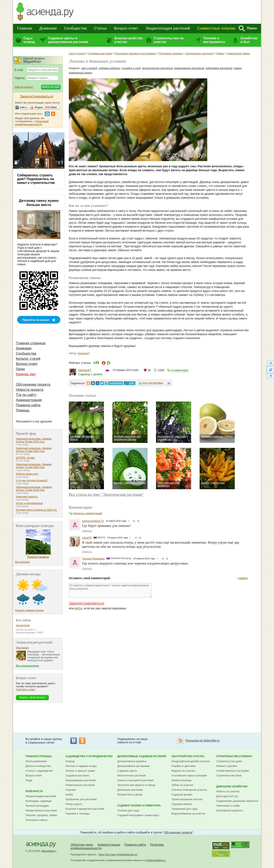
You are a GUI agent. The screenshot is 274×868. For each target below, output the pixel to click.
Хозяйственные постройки (232, 771)
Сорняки (71, 790)
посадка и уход (131, 68)
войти (78, 608)
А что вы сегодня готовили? (32, 481)
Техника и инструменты (214, 40)
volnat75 (87, 538)
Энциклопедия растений (168, 28)
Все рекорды (22, 562)
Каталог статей (28, 359)
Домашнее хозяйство (232, 787)
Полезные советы (36, 820)
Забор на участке (182, 785)
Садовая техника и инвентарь (139, 806)
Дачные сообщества (38, 766)
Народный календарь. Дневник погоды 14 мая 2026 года (34, 466)
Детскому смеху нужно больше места (39, 203)
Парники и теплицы (78, 814)
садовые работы (110, 68)
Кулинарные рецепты (229, 810)
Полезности (34, 791)
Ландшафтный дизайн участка (191, 761)
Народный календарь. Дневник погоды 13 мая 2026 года (34, 489)
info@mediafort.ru (156, 860)
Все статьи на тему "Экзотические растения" (106, 494)
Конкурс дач (26, 374)
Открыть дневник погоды (29, 610)
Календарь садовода (38, 801)
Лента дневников (36, 761)
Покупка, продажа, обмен (41, 815)
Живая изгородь (182, 780)
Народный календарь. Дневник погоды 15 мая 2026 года (34, 450)
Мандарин (22, 648)
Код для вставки (153, 383)
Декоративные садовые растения (142, 756)
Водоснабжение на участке (188, 814)
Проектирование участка (187, 799)
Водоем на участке (183, 771)
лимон (238, 68)
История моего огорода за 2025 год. (37, 510)
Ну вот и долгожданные (29, 503)
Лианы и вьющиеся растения (135, 780)
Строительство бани (229, 775)
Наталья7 (84, 353)
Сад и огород (29, 40)
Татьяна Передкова (93, 559)
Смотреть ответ (26, 689)
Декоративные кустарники (134, 766)
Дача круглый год (227, 796)
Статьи (100, 28)
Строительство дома (229, 761)
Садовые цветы (127, 771)
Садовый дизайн (182, 794)
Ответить (87, 531)
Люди (20, 369)
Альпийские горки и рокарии (189, 775)
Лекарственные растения (41, 810)
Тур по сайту (26, 395)
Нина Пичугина (107, 855)
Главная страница (31, 343)
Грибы (69, 794)
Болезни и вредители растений (85, 809)
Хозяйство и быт (249, 40)
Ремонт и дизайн (227, 766)
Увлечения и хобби (228, 806)
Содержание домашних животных (237, 801)
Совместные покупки (216, 28)
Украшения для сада (184, 809)
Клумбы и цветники (183, 766)
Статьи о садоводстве (39, 771)
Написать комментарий (88, 513)
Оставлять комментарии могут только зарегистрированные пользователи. (110, 590)
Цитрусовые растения (200, 53)
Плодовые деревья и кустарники (135, 53)
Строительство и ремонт (234, 756)
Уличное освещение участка (189, 790)
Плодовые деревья (171, 53)
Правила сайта (28, 405)
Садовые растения (100, 53)
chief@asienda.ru (127, 855)
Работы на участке (228, 791)
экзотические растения (157, 68)
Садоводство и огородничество (89, 756)
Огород (70, 761)
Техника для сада (128, 810)
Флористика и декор (130, 794)
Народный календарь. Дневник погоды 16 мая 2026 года (34, 440)
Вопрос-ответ (126, 28)
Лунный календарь (37, 806)
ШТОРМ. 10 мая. (26, 458)
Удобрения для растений (81, 799)
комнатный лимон (80, 73)
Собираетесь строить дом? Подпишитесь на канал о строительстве (36, 179)
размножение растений (189, 68)
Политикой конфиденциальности (32, 123)
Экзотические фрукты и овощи (136, 785)
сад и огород (89, 68)
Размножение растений (80, 785)
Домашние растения (130, 790)
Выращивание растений (80, 780)
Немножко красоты (27, 497)
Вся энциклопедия (27, 666)
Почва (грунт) (74, 804)
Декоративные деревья (132, 761)
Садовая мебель (182, 804)
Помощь (23, 410)
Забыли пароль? (24, 87)
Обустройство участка (188, 756)
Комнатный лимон (239, 53)
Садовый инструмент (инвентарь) (138, 815)
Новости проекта (30, 390)
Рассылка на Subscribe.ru (202, 740)
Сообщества (75, 28)
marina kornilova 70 (93, 521)
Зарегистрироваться (86, 603)
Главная (25, 28)
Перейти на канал (36, 320)
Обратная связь (82, 845)
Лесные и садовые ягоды (81, 766)
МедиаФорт (49, 851)
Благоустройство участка (129, 40)
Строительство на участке (169, 40)
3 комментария (180, 370)
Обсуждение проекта (33, 384)
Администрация (29, 400)
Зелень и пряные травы (80, 771)
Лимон (220, 53)
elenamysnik (23, 625)
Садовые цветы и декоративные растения (68, 40)
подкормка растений (219, 68)
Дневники (48, 28)
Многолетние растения (132, 775)
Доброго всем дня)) (27, 474)
